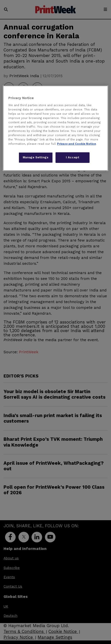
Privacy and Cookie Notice (76, 144)
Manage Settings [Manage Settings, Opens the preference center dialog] (36, 157)
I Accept (73, 157)
